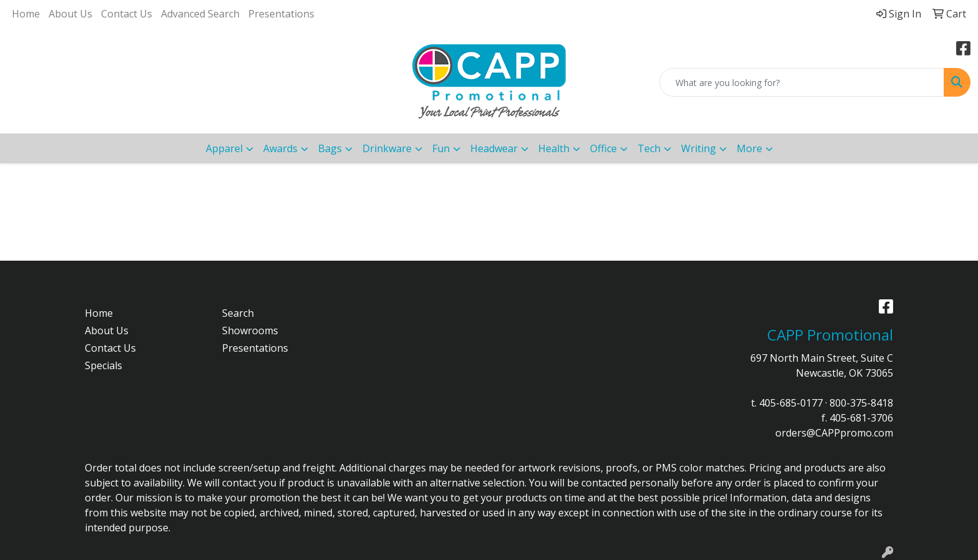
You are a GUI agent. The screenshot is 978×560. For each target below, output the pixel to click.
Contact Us (127, 14)
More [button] (749, 148)
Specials (104, 365)
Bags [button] (330, 148)
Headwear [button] (494, 148)
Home (26, 14)
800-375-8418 (861, 403)
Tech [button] (649, 148)
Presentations (281, 14)
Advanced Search (200, 14)
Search (238, 313)
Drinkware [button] (387, 148)
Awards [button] (280, 148)
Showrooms (250, 331)
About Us (70, 14)
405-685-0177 (791, 403)
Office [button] (603, 148)
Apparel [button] (224, 148)
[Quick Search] (802, 82)
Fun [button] (441, 148)
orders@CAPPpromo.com (834, 433)
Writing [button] (699, 148)
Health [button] (554, 148)
